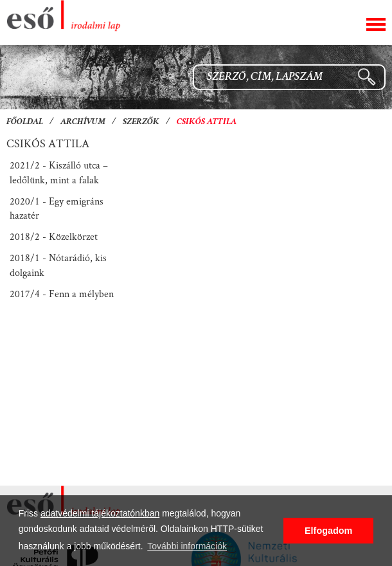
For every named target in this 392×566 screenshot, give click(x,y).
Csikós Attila (207, 122)
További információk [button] (187, 546)
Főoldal (25, 122)
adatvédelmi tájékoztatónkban (100, 513)
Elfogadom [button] (328, 531)
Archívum (83, 122)
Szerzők (141, 122)
